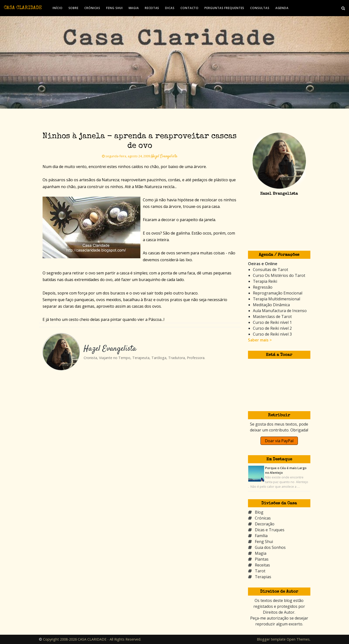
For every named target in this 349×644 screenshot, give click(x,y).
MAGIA (134, 8)
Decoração (265, 524)
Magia (261, 553)
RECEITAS (152, 8)
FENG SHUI (114, 8)
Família (261, 536)
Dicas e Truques (270, 530)
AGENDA (282, 8)
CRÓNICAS (92, 8)
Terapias (263, 577)
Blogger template (271, 639)
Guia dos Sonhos (270, 547)
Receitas (262, 565)
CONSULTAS (260, 8)
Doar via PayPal (279, 441)
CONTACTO (190, 8)
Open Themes (298, 639)
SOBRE (74, 8)
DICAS (170, 8)
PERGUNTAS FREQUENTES (224, 8)
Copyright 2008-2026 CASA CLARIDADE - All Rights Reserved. (92, 639)
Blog (259, 512)
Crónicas (263, 518)
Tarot (260, 571)
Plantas (262, 559)
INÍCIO (57, 8)
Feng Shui (264, 542)
